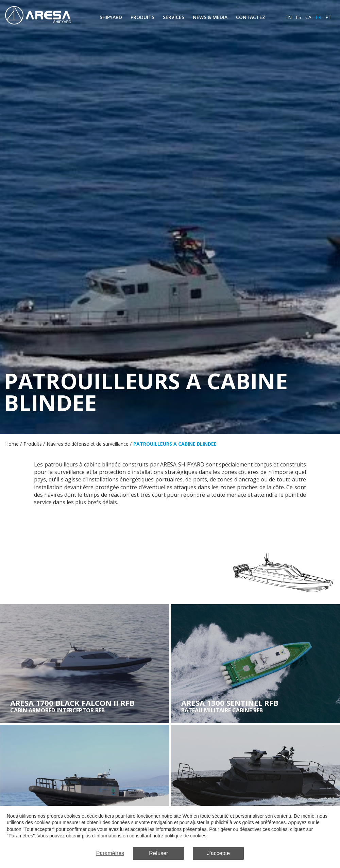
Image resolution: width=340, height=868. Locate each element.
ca (308, 17)
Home (12, 444)
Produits (142, 17)
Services (174, 17)
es (299, 17)
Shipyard (111, 17)
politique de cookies (185, 836)
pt (328, 17)
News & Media (210, 17)
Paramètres (110, 853)
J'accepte (218, 853)
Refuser (158, 853)
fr (318, 17)
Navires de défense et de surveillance (88, 444)
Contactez (251, 17)
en (288, 17)
